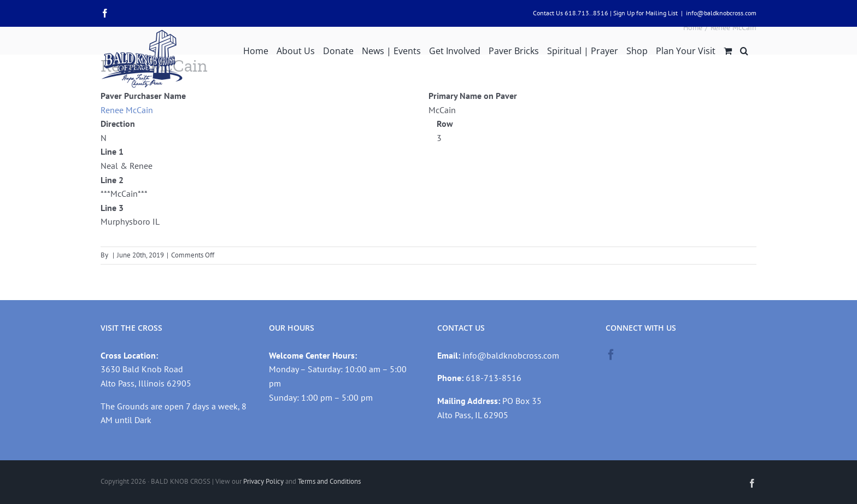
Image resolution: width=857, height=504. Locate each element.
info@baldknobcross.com (721, 13)
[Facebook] (611, 355)
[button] (744, 50)
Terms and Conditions (329, 481)
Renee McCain (127, 110)
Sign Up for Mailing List (645, 13)
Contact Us (548, 13)
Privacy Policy (263, 481)
